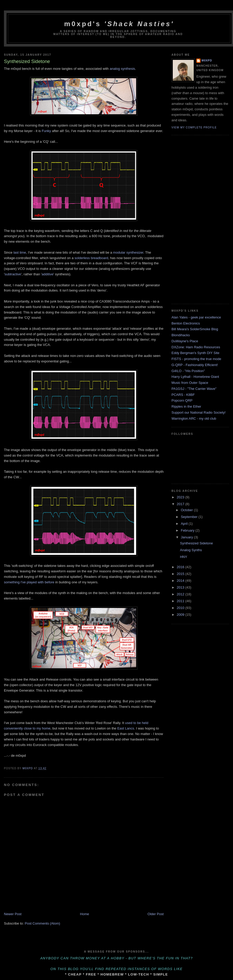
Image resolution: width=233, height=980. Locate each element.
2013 (181, 587)
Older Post (156, 914)
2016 (181, 567)
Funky (46, 131)
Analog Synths (191, 550)
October (187, 510)
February (188, 530)
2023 (181, 497)
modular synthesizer (128, 252)
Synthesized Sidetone (196, 543)
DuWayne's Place (185, 341)
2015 (181, 574)
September (190, 517)
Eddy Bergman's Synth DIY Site (195, 353)
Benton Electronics (186, 323)
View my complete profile (194, 127)
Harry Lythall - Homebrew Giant (195, 377)
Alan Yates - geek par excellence (196, 317)
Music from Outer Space (190, 383)
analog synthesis (122, 69)
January (187, 537)
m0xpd (207, 61)
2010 (181, 608)
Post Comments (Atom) (43, 923)
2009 (181, 615)
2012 (181, 594)
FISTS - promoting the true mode (196, 359)
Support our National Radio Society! (199, 412)
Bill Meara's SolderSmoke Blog (195, 329)
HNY (183, 557)
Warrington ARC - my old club (194, 418)
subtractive (13, 274)
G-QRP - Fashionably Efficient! (195, 365)
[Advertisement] (192, 219)
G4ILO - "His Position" (188, 371)
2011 (181, 601)
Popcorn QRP (182, 400)
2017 (181, 504)
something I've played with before (29, 582)
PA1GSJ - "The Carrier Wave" (194, 389)
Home (85, 914)
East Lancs (126, 728)
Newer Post (13, 914)
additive (48, 274)
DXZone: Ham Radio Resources (196, 347)
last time (20, 252)
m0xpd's (119, 24)
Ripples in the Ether (186, 406)
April (185, 524)
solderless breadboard (91, 258)
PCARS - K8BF (183, 395)
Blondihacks (181, 335)
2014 (181, 581)
